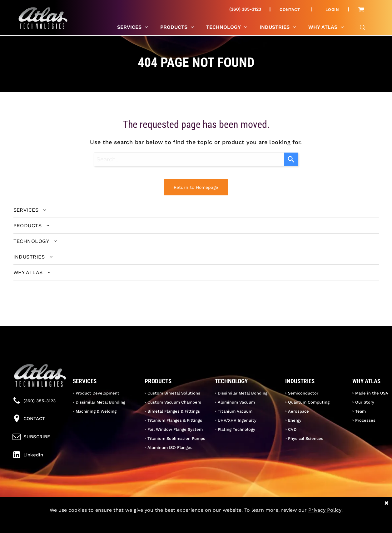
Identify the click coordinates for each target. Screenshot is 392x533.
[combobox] (189, 159)
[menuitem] (292, 9)
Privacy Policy (325, 510)
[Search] (291, 159)
